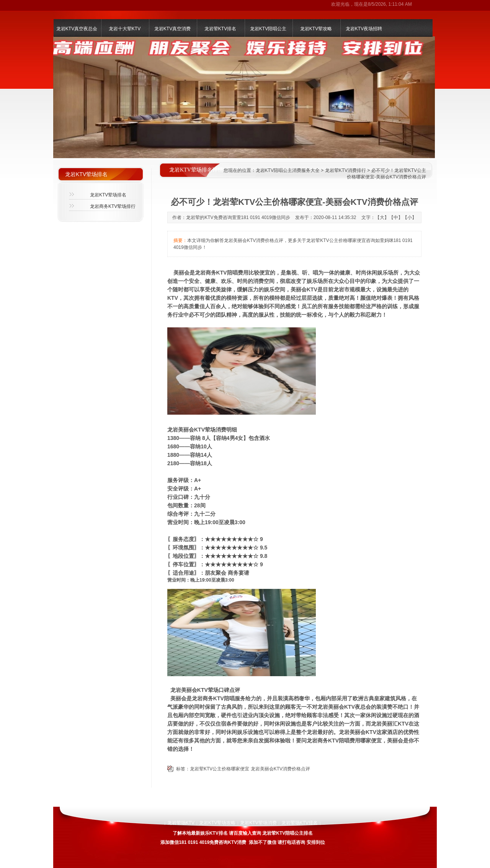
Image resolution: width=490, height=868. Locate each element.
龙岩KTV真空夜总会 (77, 29)
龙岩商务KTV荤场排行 (113, 206)
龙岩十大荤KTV (125, 29)
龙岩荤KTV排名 (220, 29)
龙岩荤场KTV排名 (300, 823)
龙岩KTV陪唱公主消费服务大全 (288, 170)
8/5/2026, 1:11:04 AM (390, 4)
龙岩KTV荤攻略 (316, 29)
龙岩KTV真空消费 (172, 29)
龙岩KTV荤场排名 (108, 195)
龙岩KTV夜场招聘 (364, 29)
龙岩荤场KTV (181, 823)
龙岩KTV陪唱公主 (268, 29)
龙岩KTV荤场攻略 (217, 823)
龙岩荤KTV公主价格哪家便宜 (220, 769)
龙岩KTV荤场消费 (258, 823)
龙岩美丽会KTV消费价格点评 (280, 769)
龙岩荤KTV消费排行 (345, 170)
